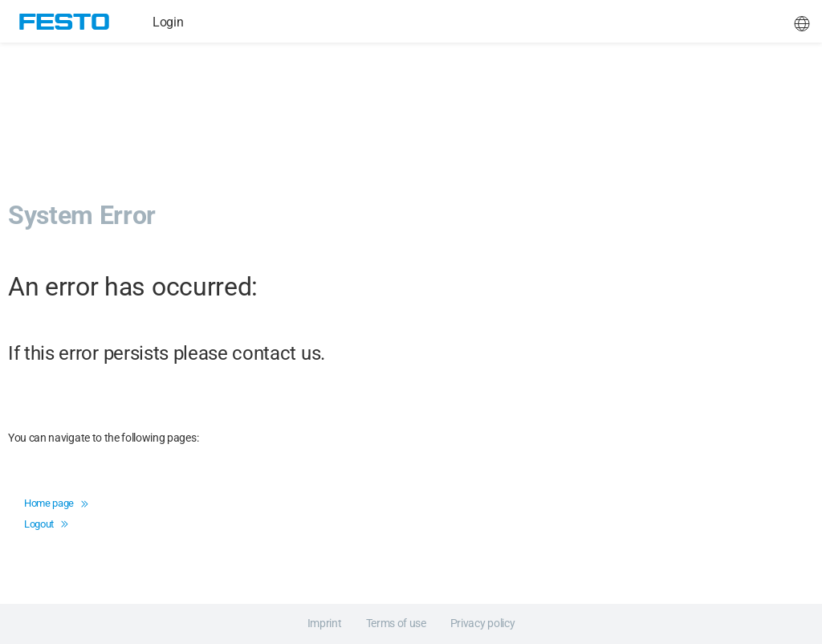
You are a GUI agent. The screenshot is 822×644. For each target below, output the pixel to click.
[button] (802, 22)
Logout (46, 524)
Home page (56, 503)
